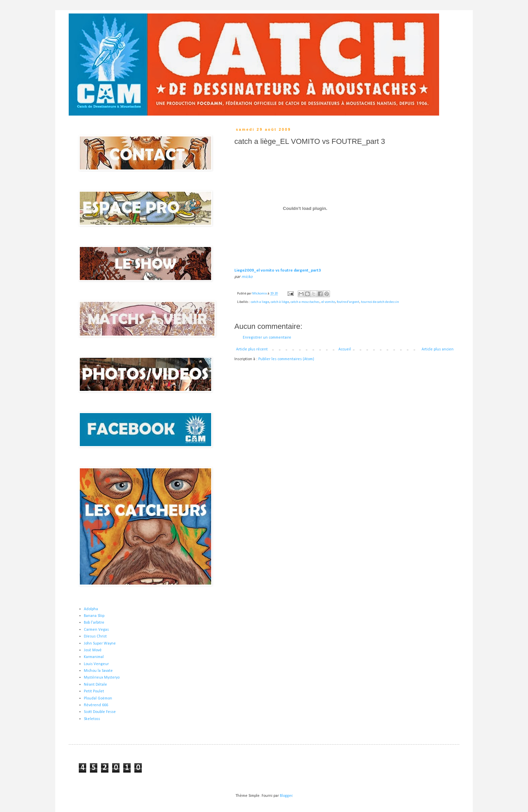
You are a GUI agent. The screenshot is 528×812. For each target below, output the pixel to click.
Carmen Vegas (96, 630)
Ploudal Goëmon (98, 698)
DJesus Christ (95, 636)
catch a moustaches (305, 302)
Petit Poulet (94, 691)
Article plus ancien (438, 349)
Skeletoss (92, 719)
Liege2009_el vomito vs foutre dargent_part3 (278, 270)
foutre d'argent (348, 302)
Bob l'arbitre (94, 623)
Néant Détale (95, 685)
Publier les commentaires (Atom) (286, 359)
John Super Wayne (100, 644)
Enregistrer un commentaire (267, 338)
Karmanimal (94, 657)
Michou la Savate (98, 671)
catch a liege (260, 302)
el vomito (328, 302)
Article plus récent (252, 349)
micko (247, 277)
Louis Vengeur (96, 664)
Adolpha (91, 609)
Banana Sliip (94, 616)
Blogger (286, 796)
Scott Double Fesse (100, 712)
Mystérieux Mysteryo (102, 678)
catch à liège (280, 302)
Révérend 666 (96, 705)
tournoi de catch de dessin (380, 302)
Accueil (345, 349)
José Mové (93, 650)
